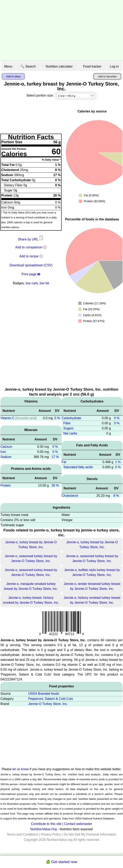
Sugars (68, 428)
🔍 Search (28, 66)
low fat (44, 283)
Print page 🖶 (31, 274)
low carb (32, 283)
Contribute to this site (46, 824)
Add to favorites (107, 76)
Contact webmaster (78, 824)
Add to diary (13, 76)
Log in (114, 66)
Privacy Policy (51, 834)
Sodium (6, 457)
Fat (64, 462)
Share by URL (31, 239)
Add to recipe (29, 256)
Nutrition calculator (59, 66)
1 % (118, 462)
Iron (3, 452)
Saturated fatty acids (78, 467)
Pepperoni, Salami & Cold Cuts (51, 699)
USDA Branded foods (44, 694)
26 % (55, 485)
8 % (116, 496)
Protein (6, 485)
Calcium (6, 447)
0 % (57, 418)
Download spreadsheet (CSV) (31, 265)
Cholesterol (70, 496)
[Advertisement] (61, 31)
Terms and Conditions (22, 834)
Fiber (67, 423)
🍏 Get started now (61, 862)
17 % (55, 457)
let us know (21, 769)
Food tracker (92, 66)
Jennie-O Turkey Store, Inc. (48, 704)
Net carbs (70, 433)
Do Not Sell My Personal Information (90, 834)
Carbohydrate (71, 418)
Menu (8, 66)
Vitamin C (7, 418)
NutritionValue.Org (44, 829)
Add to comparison (29, 247)
